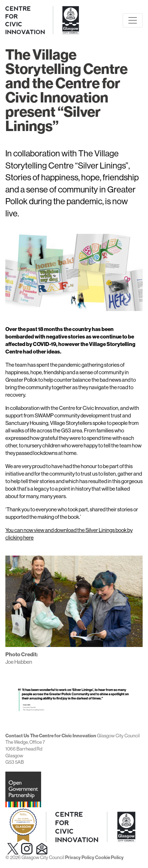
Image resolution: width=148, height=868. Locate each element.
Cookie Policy (109, 858)
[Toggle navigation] (133, 20)
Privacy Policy (80, 858)
